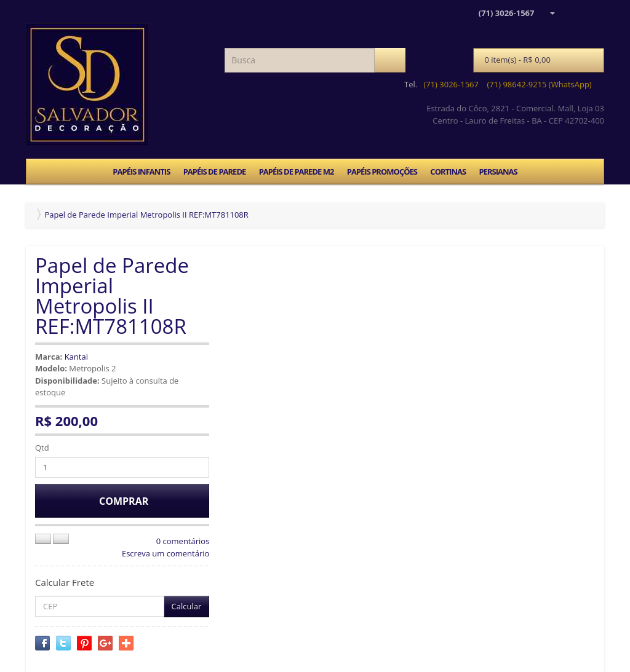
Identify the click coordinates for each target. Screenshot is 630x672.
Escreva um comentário (165, 553)
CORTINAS (448, 172)
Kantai (76, 357)
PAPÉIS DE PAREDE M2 (297, 172)
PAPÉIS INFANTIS (141, 172)
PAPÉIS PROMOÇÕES (382, 172)
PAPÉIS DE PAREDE (215, 172)
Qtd (42, 448)
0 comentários (183, 541)
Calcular (187, 606)
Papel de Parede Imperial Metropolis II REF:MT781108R (146, 215)
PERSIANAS (498, 172)
